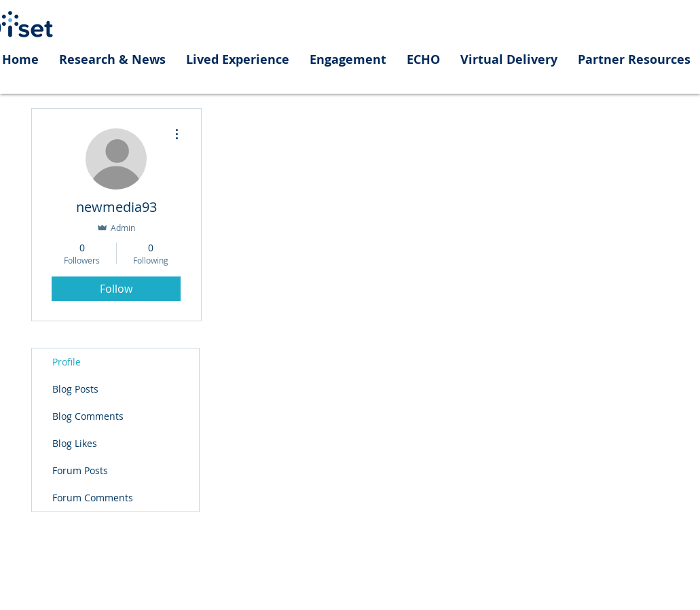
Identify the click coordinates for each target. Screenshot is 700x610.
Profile (67, 362)
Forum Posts (80, 470)
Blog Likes (75, 443)
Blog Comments (88, 416)
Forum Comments (93, 498)
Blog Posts (75, 389)
